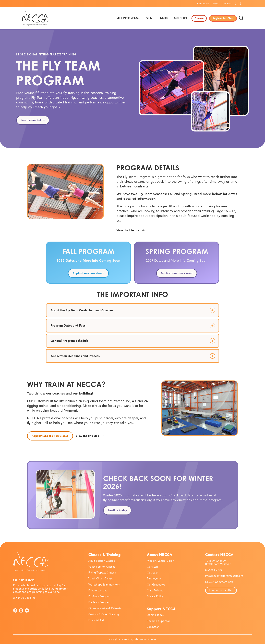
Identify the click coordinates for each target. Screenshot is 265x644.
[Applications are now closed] (50, 436)
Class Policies (155, 591)
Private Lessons (98, 591)
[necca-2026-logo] (35, 18)
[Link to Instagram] (241, 3)
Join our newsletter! (221, 590)
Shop (215, 4)
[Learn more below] (33, 120)
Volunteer (153, 627)
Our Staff (152, 567)
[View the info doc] (130, 230)
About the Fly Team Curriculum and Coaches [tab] (133, 310)
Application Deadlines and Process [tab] (133, 356)
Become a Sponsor (158, 621)
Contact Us (203, 4)
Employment (155, 579)
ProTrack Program (99, 597)
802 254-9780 (214, 570)
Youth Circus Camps (101, 579)
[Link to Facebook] (236, 3)
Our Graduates (156, 585)
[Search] (241, 18)
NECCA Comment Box (219, 582)
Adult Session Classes (102, 561)
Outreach (153, 573)
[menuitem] (203, 4)
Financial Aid (96, 620)
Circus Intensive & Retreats (105, 608)
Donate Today (155, 615)
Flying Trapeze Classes (102, 573)
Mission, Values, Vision (161, 561)
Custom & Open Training (104, 614)
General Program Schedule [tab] (133, 341)
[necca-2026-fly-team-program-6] (65, 192)
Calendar (227, 4)
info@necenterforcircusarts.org (224, 576)
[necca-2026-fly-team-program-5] (200, 408)
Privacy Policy (155, 597)
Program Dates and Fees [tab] (133, 326)
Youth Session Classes (102, 567)
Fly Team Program (99, 602)
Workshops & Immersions (104, 585)
